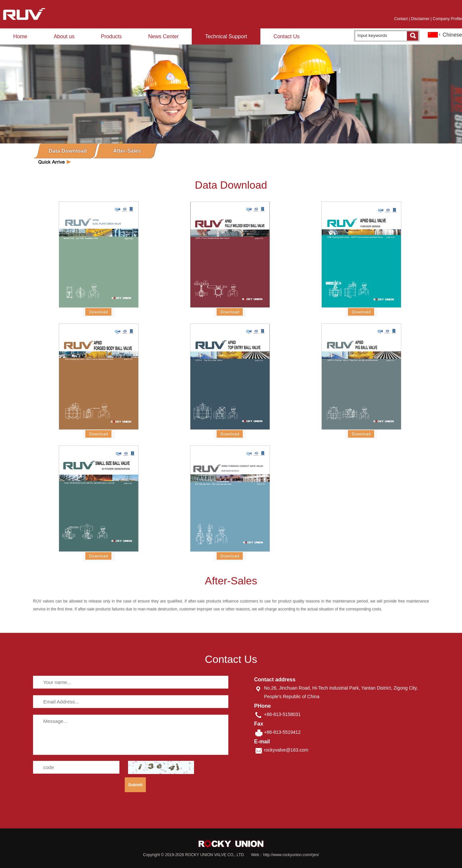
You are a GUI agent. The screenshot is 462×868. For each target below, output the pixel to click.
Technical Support (226, 36)
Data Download (68, 151)
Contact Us (287, 36)
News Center (163, 36)
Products (111, 36)
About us (64, 36)
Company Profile (447, 19)
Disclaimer (420, 19)
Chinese (452, 35)
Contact (401, 19)
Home (20, 36)
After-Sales (127, 151)
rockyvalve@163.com (286, 750)
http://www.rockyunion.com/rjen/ (291, 855)
